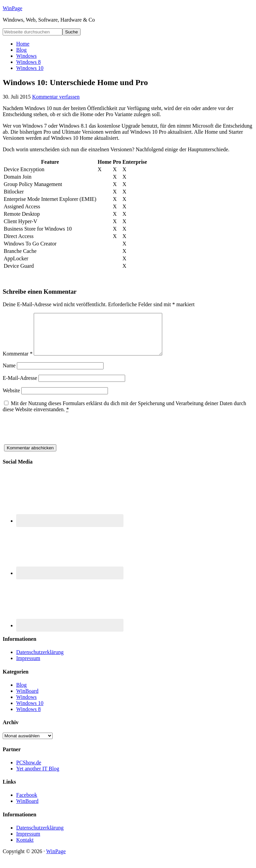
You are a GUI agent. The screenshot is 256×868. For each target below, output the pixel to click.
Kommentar (18, 362)
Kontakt (25, 848)
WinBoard (27, 699)
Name (9, 374)
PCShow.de (29, 771)
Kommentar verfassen (56, 97)
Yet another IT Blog (38, 777)
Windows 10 (30, 711)
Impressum (28, 666)
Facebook (27, 803)
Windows (26, 705)
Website (11, 399)
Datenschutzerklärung (40, 660)
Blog (21, 693)
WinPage (12, 8)
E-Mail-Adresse (20, 386)
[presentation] (54, 439)
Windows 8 (29, 717)
